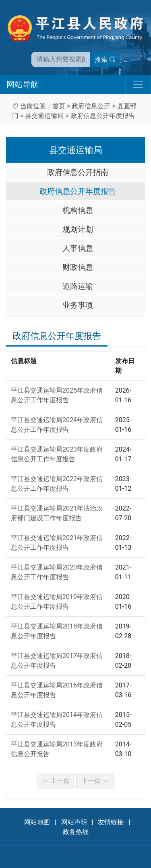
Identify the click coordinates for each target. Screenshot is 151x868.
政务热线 (76, 832)
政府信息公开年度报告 (103, 116)
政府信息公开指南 (78, 172)
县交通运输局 (44, 116)
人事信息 (78, 248)
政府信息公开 (91, 106)
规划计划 (78, 229)
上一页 (56, 781)
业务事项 (78, 305)
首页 (59, 106)
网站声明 (74, 822)
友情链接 (111, 822)
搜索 (105, 60)
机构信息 (78, 210)
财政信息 (78, 267)
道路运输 (78, 286)
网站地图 (37, 822)
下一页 (95, 781)
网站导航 (23, 84)
